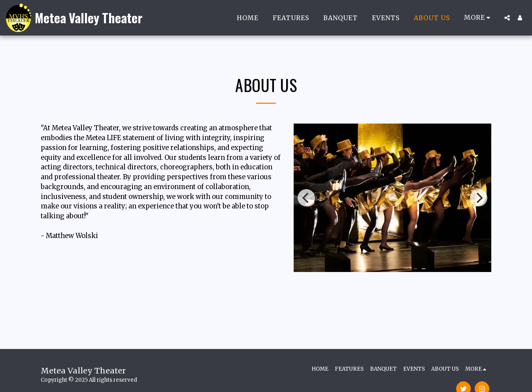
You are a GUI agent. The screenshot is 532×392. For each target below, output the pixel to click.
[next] (479, 198)
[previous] (306, 198)
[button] (507, 18)
